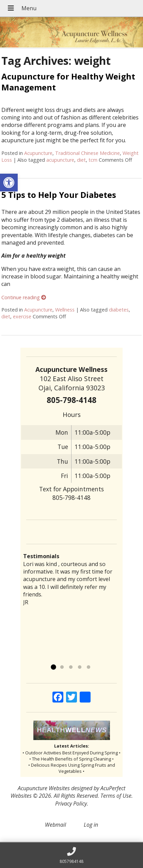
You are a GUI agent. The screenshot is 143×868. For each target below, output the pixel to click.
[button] (9, 183)
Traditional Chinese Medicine (88, 153)
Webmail (55, 825)
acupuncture (60, 160)
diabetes (119, 310)
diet (81, 160)
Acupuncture (38, 153)
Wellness (65, 310)
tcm (93, 160)
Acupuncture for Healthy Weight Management (68, 82)
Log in (91, 825)
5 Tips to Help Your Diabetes (59, 195)
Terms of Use (116, 796)
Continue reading (24, 297)
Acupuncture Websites (44, 788)
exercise (22, 316)
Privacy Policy (71, 804)
